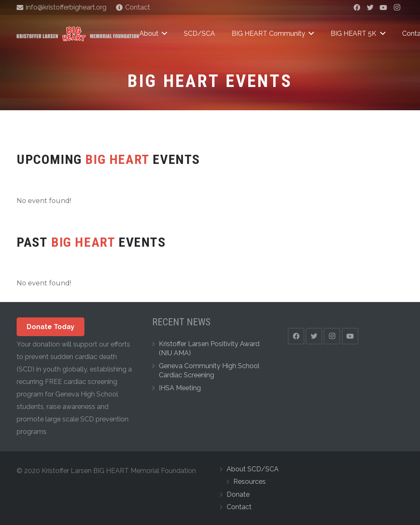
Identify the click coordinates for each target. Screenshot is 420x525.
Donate (238, 494)
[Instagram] (397, 7)
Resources (250, 482)
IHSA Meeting (180, 388)
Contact (239, 507)
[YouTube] (383, 7)
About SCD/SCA (253, 469)
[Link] (78, 34)
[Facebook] (357, 7)
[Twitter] (370, 7)
